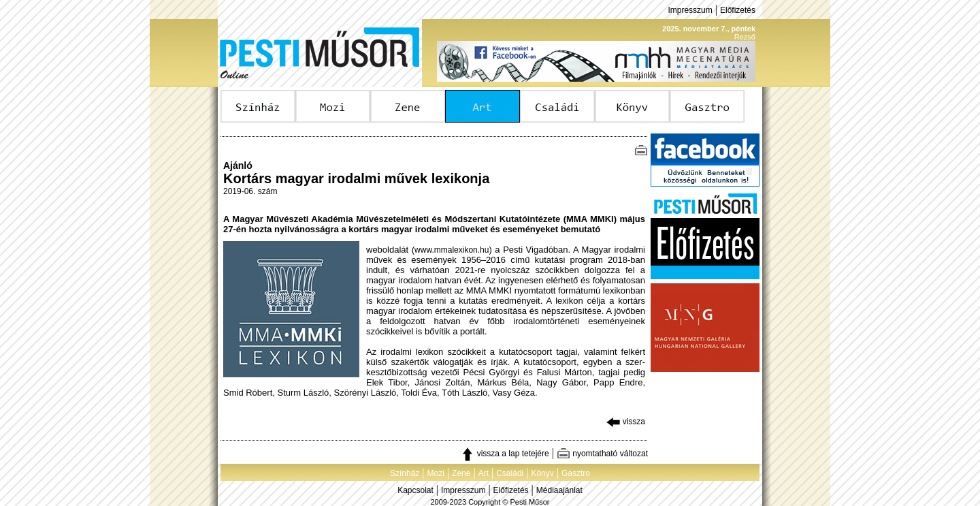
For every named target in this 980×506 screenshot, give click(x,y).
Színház (405, 473)
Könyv (542, 473)
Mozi (436, 473)
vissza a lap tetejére (505, 454)
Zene (461, 473)
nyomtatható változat (602, 454)
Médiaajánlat (559, 490)
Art (484, 473)
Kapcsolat (415, 490)
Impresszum (690, 10)
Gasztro (576, 473)
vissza (626, 422)
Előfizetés (738, 10)
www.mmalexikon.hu (452, 250)
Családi (510, 473)
